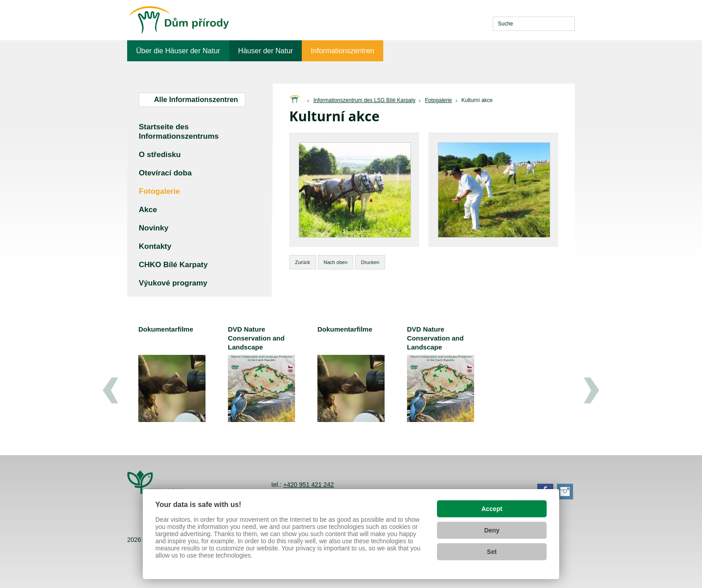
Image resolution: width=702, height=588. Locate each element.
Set (492, 552)
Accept (492, 509)
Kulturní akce (477, 100)
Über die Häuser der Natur (178, 51)
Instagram (565, 492)
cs (451, 24)
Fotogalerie (438, 100)
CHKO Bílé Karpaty (173, 265)
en (465, 24)
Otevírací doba (165, 173)
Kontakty (155, 246)
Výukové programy (173, 283)
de (480, 24)
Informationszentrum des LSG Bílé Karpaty (364, 100)
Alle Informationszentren (196, 100)
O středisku (160, 155)
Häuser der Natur (266, 51)
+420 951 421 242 (308, 485)
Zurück (303, 262)
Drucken (370, 262)
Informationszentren (342, 51)
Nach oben (336, 262)
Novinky (154, 228)
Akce (148, 210)
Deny (492, 530)
